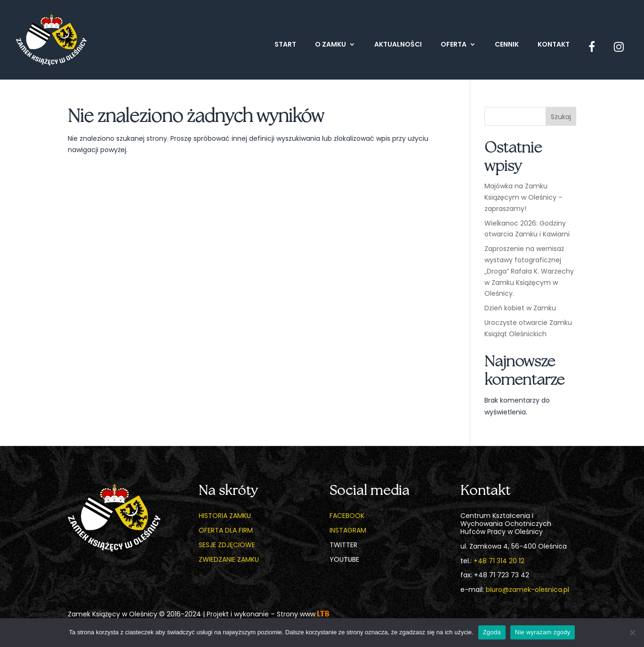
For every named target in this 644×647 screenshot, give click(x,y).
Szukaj (561, 117)
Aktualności (398, 45)
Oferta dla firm (226, 530)
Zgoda (492, 632)
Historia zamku (225, 516)
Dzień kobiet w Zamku (520, 308)
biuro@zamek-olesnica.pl (527, 590)
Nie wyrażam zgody (543, 632)
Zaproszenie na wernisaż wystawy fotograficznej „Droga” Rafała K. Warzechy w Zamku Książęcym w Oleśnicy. (529, 271)
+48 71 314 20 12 (499, 561)
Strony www (303, 614)
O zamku (330, 45)
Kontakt (554, 45)
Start (285, 45)
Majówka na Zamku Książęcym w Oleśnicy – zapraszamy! (523, 197)
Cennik (507, 45)
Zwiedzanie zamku (229, 559)
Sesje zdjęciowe (227, 545)
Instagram (348, 530)
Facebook (347, 516)
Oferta (454, 45)
